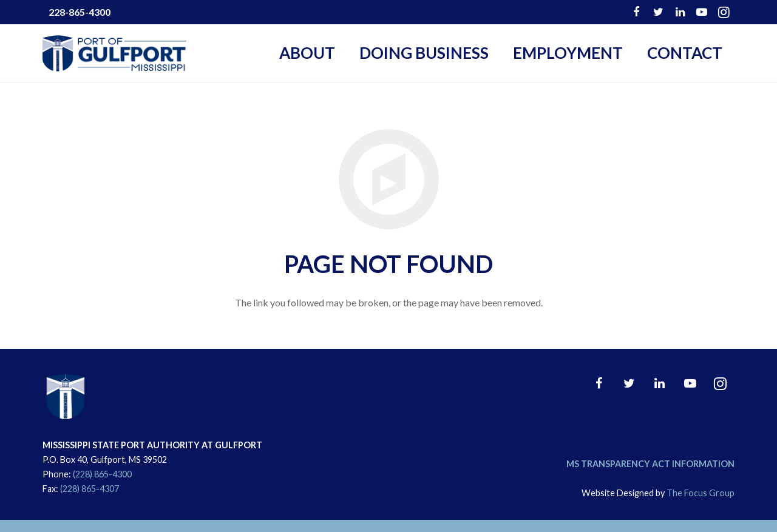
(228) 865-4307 (90, 489)
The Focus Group (701, 493)
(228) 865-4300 (102, 474)
